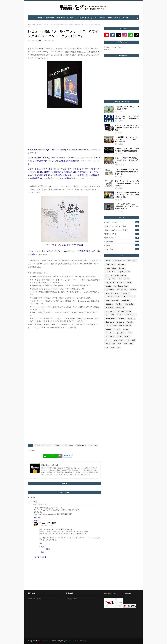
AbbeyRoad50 (110, 264)
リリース (108, 340)
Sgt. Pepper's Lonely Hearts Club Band (118, 311)
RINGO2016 (126, 300)
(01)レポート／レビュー (41, 25)
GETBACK (109, 275)
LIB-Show (128, 282)
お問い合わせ (127, 594)
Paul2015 (117, 293)
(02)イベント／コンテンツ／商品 (63, 445)
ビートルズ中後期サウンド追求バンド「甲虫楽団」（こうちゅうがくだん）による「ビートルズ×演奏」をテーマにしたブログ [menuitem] (83, 18)
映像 (90, 445)
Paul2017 (126, 293)
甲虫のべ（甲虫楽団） (35, 41)
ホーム (30, 25)
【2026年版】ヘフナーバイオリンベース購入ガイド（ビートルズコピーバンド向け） (127, 139)
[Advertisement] (122, 623)
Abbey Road (132, 261)
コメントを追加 (40, 557)
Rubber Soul (120, 308)
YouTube (108, 329)
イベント (126, 329)
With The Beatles (111, 326)
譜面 (113, 347)
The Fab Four (132, 315)
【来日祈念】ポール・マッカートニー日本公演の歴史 (127, 108)
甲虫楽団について (110, 594)
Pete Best (118, 297)
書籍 (125, 344)
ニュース (120, 336)
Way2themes (46, 641)
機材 (131, 344)
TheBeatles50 (110, 318)
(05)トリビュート (122, 238)
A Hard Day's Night (119, 261)
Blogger (84, 641)
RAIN (107, 300)
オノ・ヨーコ (110, 333)
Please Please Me (129, 297)
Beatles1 (122, 268)
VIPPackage (120, 322)
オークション (121, 333)
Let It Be (108, 286)
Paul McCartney (81, 445)
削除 (39, 517)
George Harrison (120, 275)
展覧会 (108, 344)
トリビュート (110, 336)
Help (120, 279)
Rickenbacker (129, 304)
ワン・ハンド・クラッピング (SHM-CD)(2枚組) (64, 245)
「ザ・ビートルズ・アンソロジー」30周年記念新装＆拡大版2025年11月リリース (127, 172)
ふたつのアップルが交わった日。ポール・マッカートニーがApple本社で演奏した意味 (127, 195)
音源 (118, 347)
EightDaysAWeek (125, 272)
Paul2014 (109, 293)
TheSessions (110, 322)
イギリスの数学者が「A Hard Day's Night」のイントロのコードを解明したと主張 (127, 206)
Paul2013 (133, 290)
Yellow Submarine (125, 326)
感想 (96, 445)
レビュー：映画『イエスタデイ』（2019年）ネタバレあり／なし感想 (126, 160)
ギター (130, 333)
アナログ (117, 329)
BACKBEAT (121, 264)
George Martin (110, 279)
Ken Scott (120, 282)
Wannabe (130, 322)
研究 (107, 347)
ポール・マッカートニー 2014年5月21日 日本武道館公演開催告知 (127, 150)
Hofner (126, 279)
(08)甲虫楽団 (122, 249)
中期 (128, 340)
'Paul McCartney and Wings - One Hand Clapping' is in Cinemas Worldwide (57, 150)
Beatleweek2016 (111, 272)
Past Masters (110, 290)
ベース (127, 336)
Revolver (119, 304)
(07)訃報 (122, 245)
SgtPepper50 (110, 315)
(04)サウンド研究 (122, 234)
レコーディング (119, 340)
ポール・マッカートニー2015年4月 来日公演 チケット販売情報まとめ (127, 117)
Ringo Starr (109, 308)
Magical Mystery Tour (121, 286)
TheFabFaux (121, 318)
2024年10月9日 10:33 (40, 504)
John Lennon (110, 282)
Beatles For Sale (111, 268)
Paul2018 (109, 297)
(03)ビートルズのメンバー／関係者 (122, 230)
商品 (134, 340)
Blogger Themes (67, 641)
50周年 (108, 261)
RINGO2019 (109, 304)
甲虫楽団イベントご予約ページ (113, 48)
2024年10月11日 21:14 (46, 526)
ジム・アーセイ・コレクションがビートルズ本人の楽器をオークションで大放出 (127, 183)
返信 (35, 517)
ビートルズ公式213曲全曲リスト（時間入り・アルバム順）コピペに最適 (127, 128)
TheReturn (132, 318)
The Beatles (121, 315)
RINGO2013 (115, 300)
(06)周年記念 (122, 242)
